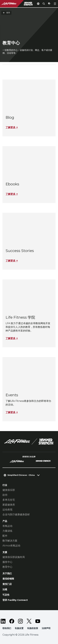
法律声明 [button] (46, 628)
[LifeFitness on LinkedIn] (3, 621)
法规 (5, 589)
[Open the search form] (44, 4)
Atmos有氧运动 (11, 546)
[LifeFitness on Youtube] (38, 621)
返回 (6, 13)
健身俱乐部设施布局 (14, 557)
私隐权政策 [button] (33, 628)
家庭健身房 (9, 505)
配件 (5, 536)
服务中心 (7, 562)
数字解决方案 (10, 541)
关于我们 (7, 573)
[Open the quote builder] (49, 4)
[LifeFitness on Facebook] (12, 621)
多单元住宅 (9, 500)
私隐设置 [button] (19, 628)
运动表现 (7, 510)
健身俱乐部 (9, 490)
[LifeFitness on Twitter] (29, 621)
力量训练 (7, 531)
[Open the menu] (55, 4)
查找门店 (7, 584)
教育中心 (7, 567)
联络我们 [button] (7, 628)
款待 (5, 495)
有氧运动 (7, 526)
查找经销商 (8, 579)
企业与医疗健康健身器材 (16, 514)
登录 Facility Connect (15, 600)
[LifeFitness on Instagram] (20, 621)
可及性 (6, 595)
